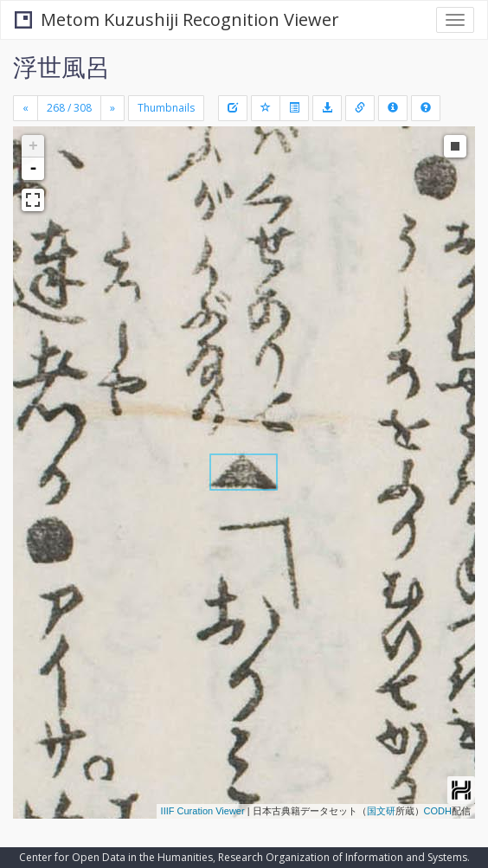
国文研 (381, 811)
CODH (438, 811)
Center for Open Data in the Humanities (116, 857)
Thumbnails (166, 108)
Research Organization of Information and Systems (343, 857)
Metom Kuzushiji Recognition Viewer (177, 19)
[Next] (112, 108)
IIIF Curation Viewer (203, 811)
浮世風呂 (61, 67)
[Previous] (26, 108)
